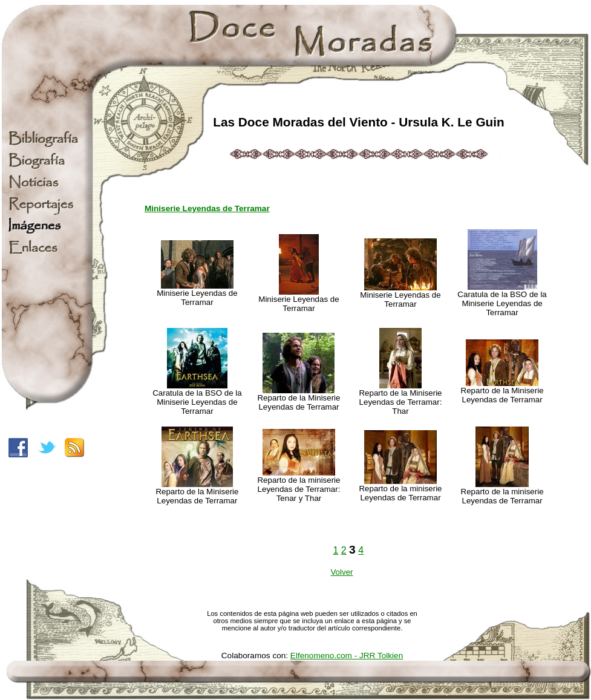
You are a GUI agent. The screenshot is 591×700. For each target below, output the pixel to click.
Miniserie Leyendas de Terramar (207, 208)
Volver (341, 572)
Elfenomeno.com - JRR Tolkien (347, 656)
